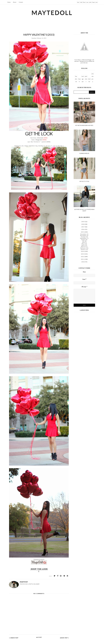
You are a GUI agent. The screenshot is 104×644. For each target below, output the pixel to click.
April (83, 245)
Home (9, 2)
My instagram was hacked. (84, 125)
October (83, 237)
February (83, 248)
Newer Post (14, 638)
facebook (84, 2)
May (83, 244)
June (83, 242)
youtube (87, 2)
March (83, 247)
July (83, 241)
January (83, 249)
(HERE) (48, 142)
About (15, 2)
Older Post (64, 638)
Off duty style (84, 181)
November (83, 235)
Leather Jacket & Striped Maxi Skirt (84, 210)
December (83, 234)
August (83, 240)
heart (94, 2)
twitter (81, 2)
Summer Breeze (84, 153)
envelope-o (97, 2)
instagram (78, 2)
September (83, 238)
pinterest (90, 2)
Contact (21, 2)
